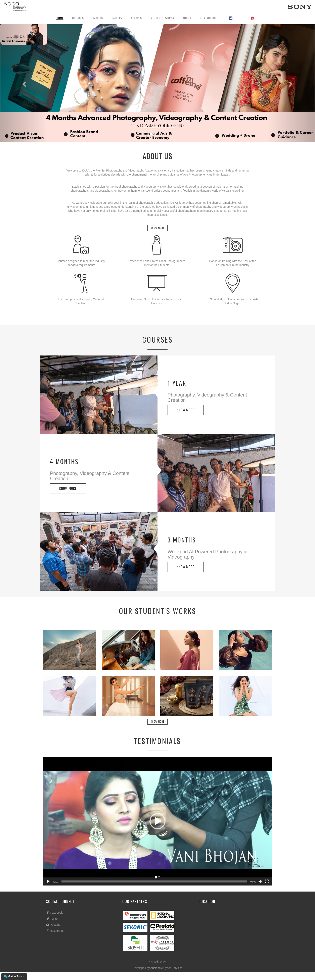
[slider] (154, 890)
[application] (157, 829)
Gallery (117, 18)
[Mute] (260, 890)
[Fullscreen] (267, 890)
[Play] (48, 890)
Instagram (54, 939)
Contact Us (208, 18)
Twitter (52, 927)
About (187, 18)
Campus (98, 18)
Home (60, 18)
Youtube (53, 933)
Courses (78, 18)
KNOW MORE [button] (186, 414)
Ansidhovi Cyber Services (167, 976)
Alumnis (136, 18)
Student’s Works (162, 18)
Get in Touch (14, 976)
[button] (157, 829)
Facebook (54, 921)
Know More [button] (158, 230)
